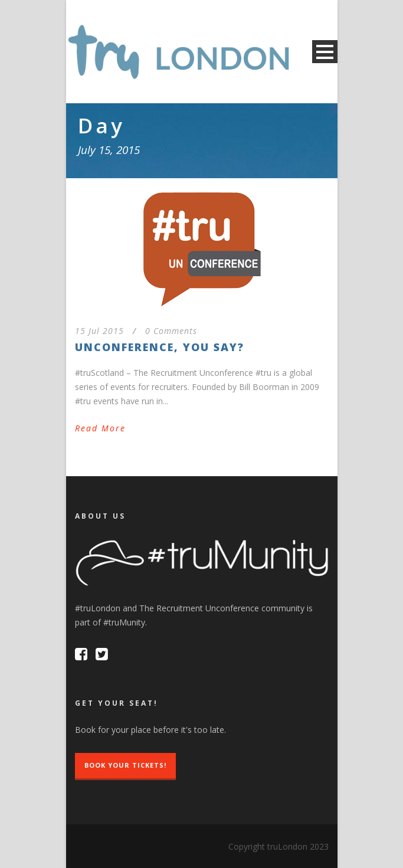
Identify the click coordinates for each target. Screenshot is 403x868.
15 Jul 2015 (99, 331)
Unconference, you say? (160, 347)
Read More (100, 428)
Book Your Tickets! (125, 765)
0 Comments (171, 331)
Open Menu (325, 52)
